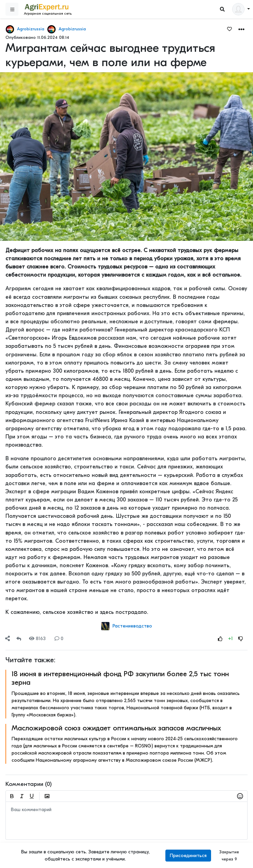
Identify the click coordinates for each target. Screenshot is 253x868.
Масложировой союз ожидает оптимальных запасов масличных (116, 728)
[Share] (8, 639)
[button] (241, 29)
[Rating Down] (241, 639)
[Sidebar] (12, 9)
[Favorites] (229, 29)
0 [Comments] (59, 639)
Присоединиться (188, 856)
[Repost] (19, 639)
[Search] (222, 9)
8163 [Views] (37, 639)
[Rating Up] (220, 639)
